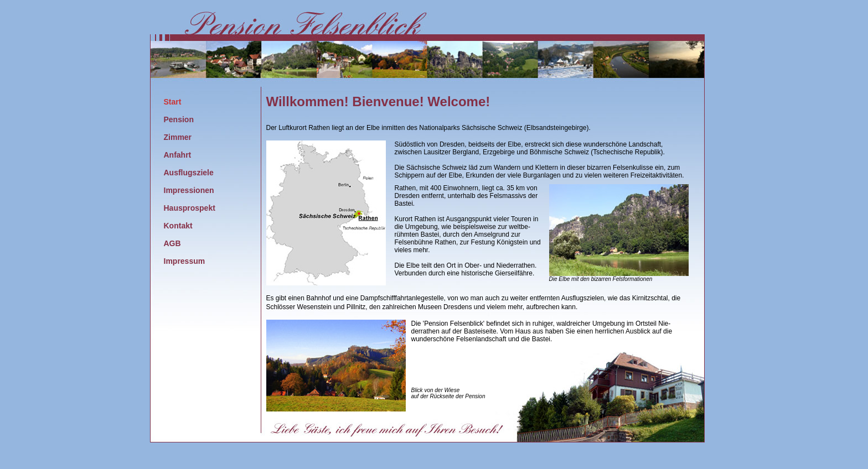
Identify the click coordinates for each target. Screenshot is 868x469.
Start (173, 102)
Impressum (185, 261)
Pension (179, 119)
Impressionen (189, 190)
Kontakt (178, 226)
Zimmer (178, 137)
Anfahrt (178, 155)
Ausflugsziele (189, 173)
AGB (172, 243)
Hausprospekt (190, 208)
